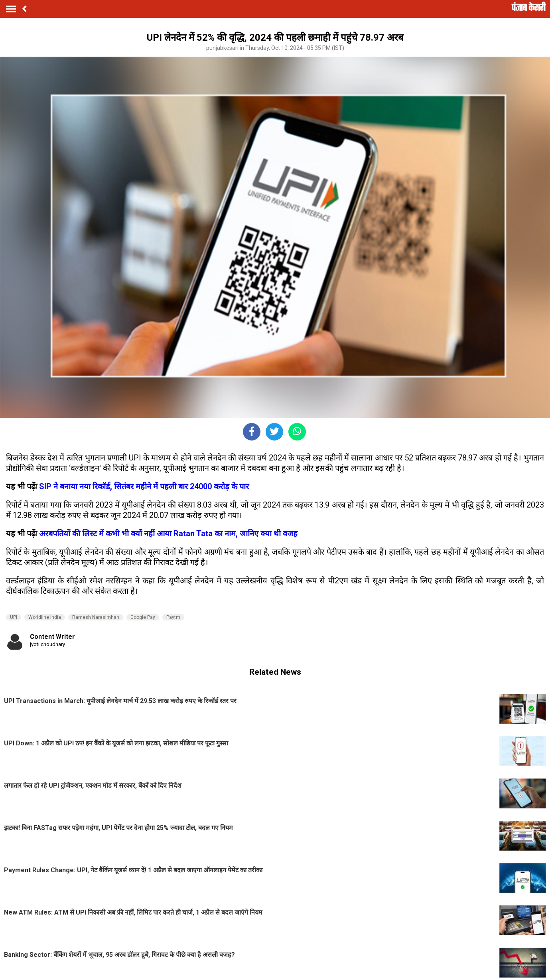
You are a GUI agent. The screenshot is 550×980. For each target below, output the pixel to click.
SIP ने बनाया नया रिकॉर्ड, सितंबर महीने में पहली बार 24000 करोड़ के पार (144, 486)
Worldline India (45, 617)
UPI (14, 617)
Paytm (173, 617)
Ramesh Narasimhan (96, 617)
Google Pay (143, 617)
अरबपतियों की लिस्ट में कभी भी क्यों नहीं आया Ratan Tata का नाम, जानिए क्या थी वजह (168, 533)
